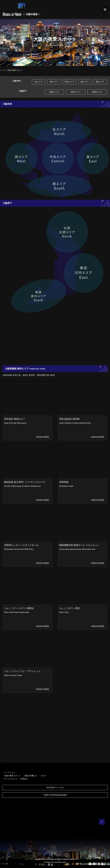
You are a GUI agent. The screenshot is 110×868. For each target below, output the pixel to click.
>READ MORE (42, 437)
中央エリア (69, 82)
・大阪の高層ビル (30, 776)
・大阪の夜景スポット (11, 776)
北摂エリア (54, 92)
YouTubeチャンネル (55, 787)
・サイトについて (10, 779)
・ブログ (42, 776)
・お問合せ (23, 779)
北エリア (39, 82)
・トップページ (9, 773)
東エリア (54, 82)
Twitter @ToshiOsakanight (55, 795)
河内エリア (76, 92)
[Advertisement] (55, 341)
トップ (3, 70)
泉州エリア (97, 92)
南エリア (85, 82)
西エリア (100, 82)
